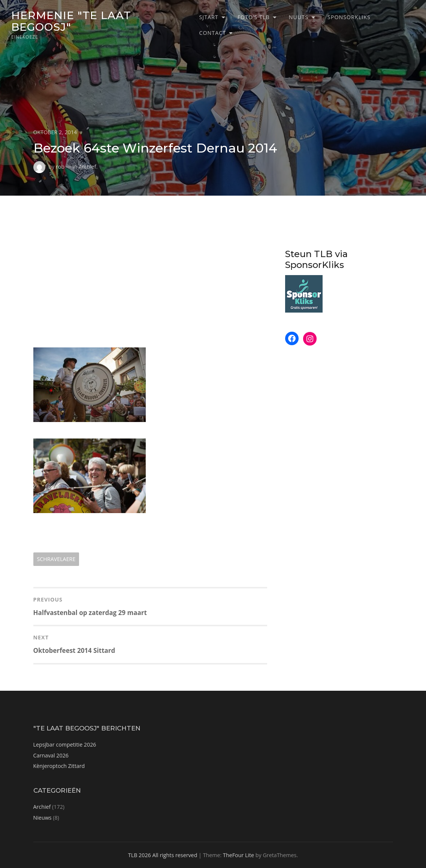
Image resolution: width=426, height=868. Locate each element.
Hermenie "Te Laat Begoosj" (71, 21)
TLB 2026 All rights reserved (163, 855)
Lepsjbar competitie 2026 (65, 745)
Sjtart (209, 17)
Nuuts (299, 17)
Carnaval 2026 (51, 755)
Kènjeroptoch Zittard (59, 766)
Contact (212, 33)
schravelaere (56, 559)
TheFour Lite (238, 855)
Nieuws (43, 818)
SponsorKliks (349, 17)
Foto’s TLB (254, 17)
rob (60, 167)
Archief (87, 167)
